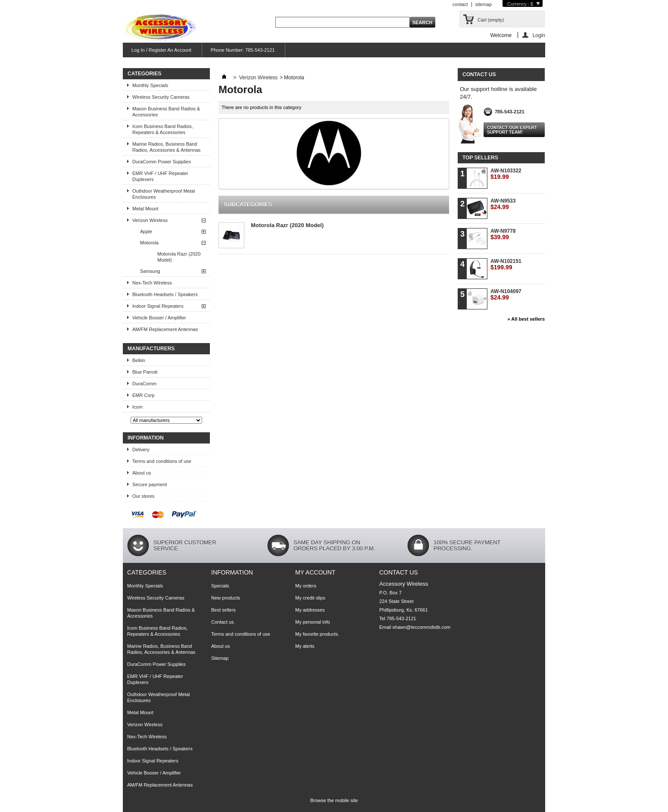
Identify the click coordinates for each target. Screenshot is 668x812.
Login (539, 35)
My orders (306, 586)
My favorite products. (317, 634)
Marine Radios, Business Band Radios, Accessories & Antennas (166, 147)
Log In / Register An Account (161, 50)
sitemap (484, 4)
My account (315, 572)
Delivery (141, 450)
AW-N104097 (506, 295)
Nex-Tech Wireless (152, 283)
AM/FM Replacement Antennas (165, 329)
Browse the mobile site (334, 800)
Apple (146, 231)
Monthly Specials (150, 85)
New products (226, 598)
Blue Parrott (145, 372)
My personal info (313, 622)
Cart (491, 20)
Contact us (223, 622)
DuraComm (144, 384)
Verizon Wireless (150, 220)
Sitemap (220, 658)
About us (142, 473)
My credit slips (310, 598)
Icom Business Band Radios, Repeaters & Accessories (163, 129)
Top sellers (480, 158)
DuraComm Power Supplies (162, 162)
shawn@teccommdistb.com (422, 627)
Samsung (150, 271)
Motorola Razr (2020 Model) (179, 257)
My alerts (305, 646)
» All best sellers (526, 319)
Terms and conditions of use (162, 461)
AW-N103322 (506, 174)
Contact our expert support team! (512, 130)
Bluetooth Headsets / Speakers (165, 294)
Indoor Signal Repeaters (158, 306)
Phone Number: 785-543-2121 (243, 50)
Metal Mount (145, 209)
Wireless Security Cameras (161, 97)
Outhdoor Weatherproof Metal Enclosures (164, 194)
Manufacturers (151, 349)
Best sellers (223, 610)
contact (460, 4)
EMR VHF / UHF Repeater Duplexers (160, 176)
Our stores (143, 496)
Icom (137, 407)
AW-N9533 (503, 204)
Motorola (149, 243)
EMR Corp (143, 395)
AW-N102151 (506, 264)
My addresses (310, 610)
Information (146, 438)
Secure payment (150, 484)
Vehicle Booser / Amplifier (159, 318)
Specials (220, 586)
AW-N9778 (503, 234)
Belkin (139, 360)
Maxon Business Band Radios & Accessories (166, 112)
